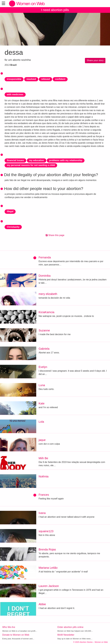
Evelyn (43, 367)
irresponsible (14, 79)
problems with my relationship (66, 160)
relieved (45, 79)
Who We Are (9, 627)
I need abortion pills (55, 10)
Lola (41, 422)
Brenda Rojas (47, 549)
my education (37, 160)
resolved (31, 79)
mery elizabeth (48, 294)
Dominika (44, 276)
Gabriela (44, 349)
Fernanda (45, 257)
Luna (42, 385)
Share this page (55, 235)
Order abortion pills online (70, 627)
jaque (42, 440)
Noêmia (43, 476)
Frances (44, 495)
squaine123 (46, 531)
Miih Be (43, 458)
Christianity (13, 227)
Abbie (42, 604)
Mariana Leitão (48, 568)
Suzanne (44, 330)
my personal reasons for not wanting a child (31, 165)
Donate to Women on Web (16, 635)
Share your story (95, 60)
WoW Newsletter (66, 635)
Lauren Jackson (49, 586)
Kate (41, 403)
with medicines (15, 94)
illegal (10, 211)
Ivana (42, 513)
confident (60, 79)
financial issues (15, 160)
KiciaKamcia (46, 312)
